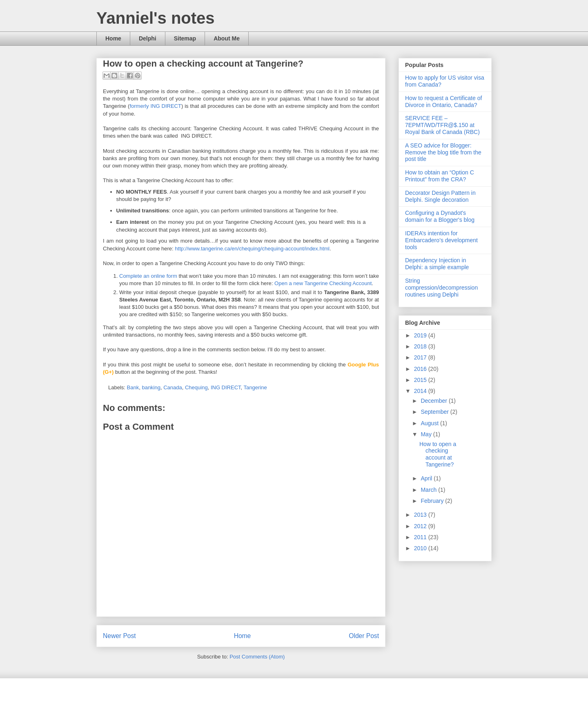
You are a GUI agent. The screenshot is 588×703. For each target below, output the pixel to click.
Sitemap (185, 38)
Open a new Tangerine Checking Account (323, 283)
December (434, 401)
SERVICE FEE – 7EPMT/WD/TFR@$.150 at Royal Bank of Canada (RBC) (442, 125)
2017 (421, 357)
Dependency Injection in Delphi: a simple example (437, 264)
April (427, 478)
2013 (421, 515)
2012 (421, 526)
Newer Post (119, 636)
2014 (421, 391)
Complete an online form (148, 276)
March (429, 490)
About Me (227, 38)
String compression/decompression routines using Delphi (441, 288)
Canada (173, 387)
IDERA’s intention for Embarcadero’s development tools (441, 240)
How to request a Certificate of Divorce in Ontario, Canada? (443, 102)
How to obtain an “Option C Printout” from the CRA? (440, 176)
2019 (421, 335)
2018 (421, 346)
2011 (421, 537)
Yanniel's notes (156, 18)
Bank (133, 387)
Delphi (148, 38)
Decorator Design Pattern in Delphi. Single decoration (440, 196)
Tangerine (255, 387)
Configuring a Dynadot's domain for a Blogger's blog (440, 216)
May (427, 434)
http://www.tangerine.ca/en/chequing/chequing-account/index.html (252, 249)
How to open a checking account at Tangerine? (438, 454)
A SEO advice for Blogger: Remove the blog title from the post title (443, 152)
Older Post (364, 636)
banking (151, 387)
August (430, 423)
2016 (421, 369)
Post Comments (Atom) (257, 657)
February (433, 501)
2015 (421, 380)
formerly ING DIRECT (155, 106)
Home (113, 38)
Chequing (196, 387)
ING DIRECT (226, 387)
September (435, 412)
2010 (421, 548)
